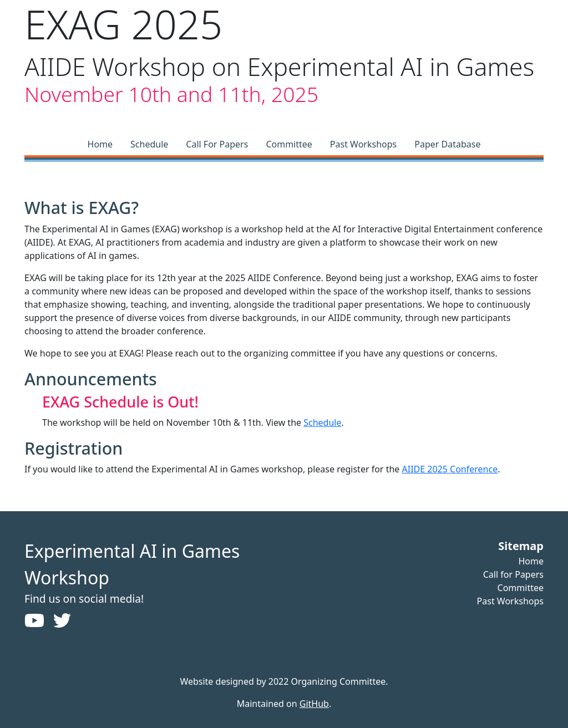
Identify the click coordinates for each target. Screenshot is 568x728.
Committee (289, 144)
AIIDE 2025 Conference (450, 469)
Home (100, 144)
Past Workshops (363, 144)
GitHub (314, 704)
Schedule (149, 144)
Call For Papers (217, 144)
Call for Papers (513, 574)
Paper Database (447, 144)
